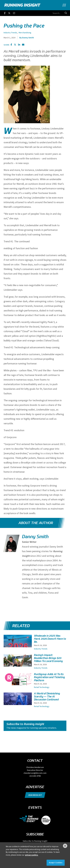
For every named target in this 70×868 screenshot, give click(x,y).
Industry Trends (10, 33)
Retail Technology (42, 687)
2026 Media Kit (35, 795)
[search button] (66, 13)
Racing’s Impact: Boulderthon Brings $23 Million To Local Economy (48, 658)
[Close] (65, 846)
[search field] (47, 13)
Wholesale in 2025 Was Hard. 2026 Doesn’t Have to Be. (50, 639)
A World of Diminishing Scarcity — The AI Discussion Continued (47, 697)
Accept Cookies (56, 863)
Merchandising (25, 33)
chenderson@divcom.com (35, 773)
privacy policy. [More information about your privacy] (32, 855)
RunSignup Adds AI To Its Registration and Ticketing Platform (49, 677)
